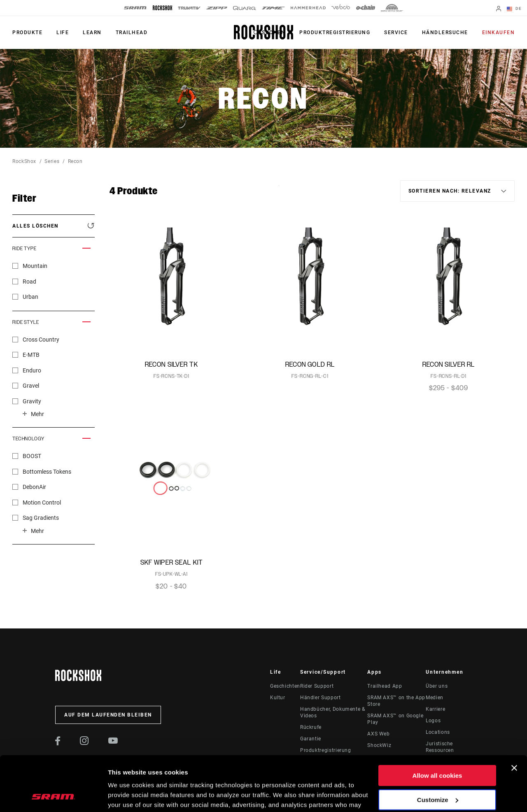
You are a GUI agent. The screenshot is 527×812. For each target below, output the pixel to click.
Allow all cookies (437, 724)
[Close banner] (514, 717)
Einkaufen (499, 33)
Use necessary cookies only (437, 772)
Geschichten (285, 686)
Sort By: (279, 191)
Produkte (27, 33)
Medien (435, 698)
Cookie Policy (250, 773)
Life (63, 33)
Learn (92, 33)
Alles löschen (35, 226)
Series (52, 161)
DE (514, 9)
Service (396, 33)
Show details (127, 796)
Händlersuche (445, 33)
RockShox (24, 161)
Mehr (37, 414)
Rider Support (317, 686)
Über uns (437, 686)
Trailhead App (385, 686)
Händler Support (321, 698)
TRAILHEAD (132, 33)
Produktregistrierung (335, 33)
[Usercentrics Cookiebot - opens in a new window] (53, 796)
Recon (75, 161)
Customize (438, 748)
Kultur (278, 698)
